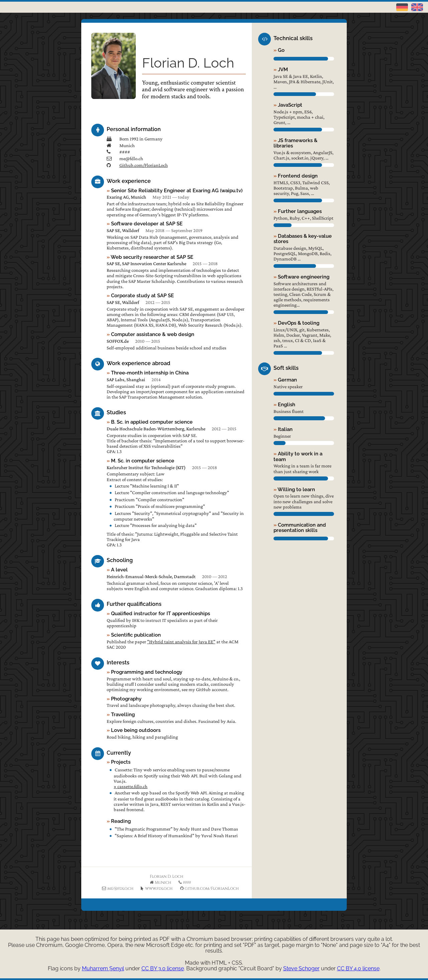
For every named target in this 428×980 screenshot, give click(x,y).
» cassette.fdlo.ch (131, 786)
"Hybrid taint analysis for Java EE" (181, 642)
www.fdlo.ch (159, 888)
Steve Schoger (301, 968)
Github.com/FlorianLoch (144, 165)
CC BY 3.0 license (163, 968)
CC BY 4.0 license (358, 968)
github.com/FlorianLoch (212, 888)
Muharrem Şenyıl (103, 968)
